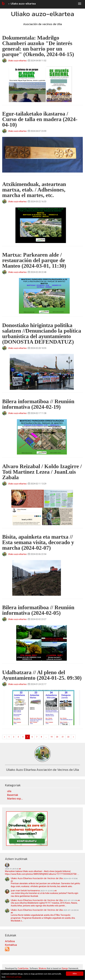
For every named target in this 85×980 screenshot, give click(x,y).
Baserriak (13, 795)
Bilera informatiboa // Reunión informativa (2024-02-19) (38, 404)
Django (65, 968)
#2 (12, 881)
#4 (79, 900)
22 (68, 737)
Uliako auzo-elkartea (23, 4)
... (46, 737)
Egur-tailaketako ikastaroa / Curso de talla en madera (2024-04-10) (40, 119)
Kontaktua (11, 945)
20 (57, 737)
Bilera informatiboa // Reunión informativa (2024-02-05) (38, 610)
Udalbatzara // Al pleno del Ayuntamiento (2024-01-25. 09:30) (42, 675)
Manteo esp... (15, 799)
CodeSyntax (23, 968)
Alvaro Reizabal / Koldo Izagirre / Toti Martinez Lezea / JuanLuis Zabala (42, 472)
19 (52, 737)
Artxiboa (10, 941)
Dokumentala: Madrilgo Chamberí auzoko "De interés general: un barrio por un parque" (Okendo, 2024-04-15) (38, 46)
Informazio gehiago (14, 977)
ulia (9, 791)
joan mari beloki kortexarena (25, 890)
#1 (20, 869)
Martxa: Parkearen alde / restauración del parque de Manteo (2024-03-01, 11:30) (34, 260)
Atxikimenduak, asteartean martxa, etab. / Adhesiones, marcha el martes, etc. (34, 190)
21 (63, 737)
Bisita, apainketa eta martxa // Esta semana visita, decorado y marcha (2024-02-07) (38, 542)
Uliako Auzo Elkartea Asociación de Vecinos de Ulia (37, 878)
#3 (56, 891)
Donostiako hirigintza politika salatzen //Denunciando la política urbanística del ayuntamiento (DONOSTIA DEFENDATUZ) (42, 333)
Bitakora (42, 968)
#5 (12, 913)
